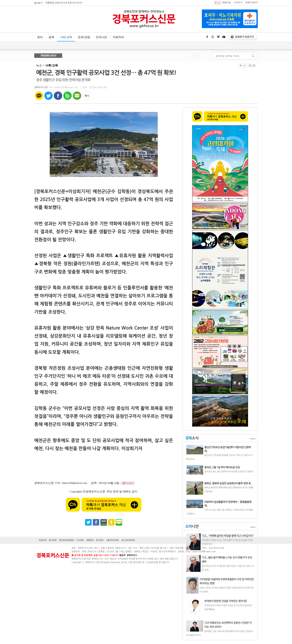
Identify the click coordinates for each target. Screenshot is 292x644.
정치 (40, 37)
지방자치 (118, 37)
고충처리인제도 (112, 540)
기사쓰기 (238, 3)
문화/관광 (84, 37)
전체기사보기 (251, 3)
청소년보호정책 (128, 540)
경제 (51, 37)
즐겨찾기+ (39, 3)
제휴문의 (90, 540)
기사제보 (80, 540)
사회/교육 (66, 37)
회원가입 (227, 3)
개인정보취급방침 (66, 540)
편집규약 (43, 540)
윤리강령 (53, 540)
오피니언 (101, 37)
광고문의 (100, 540)
